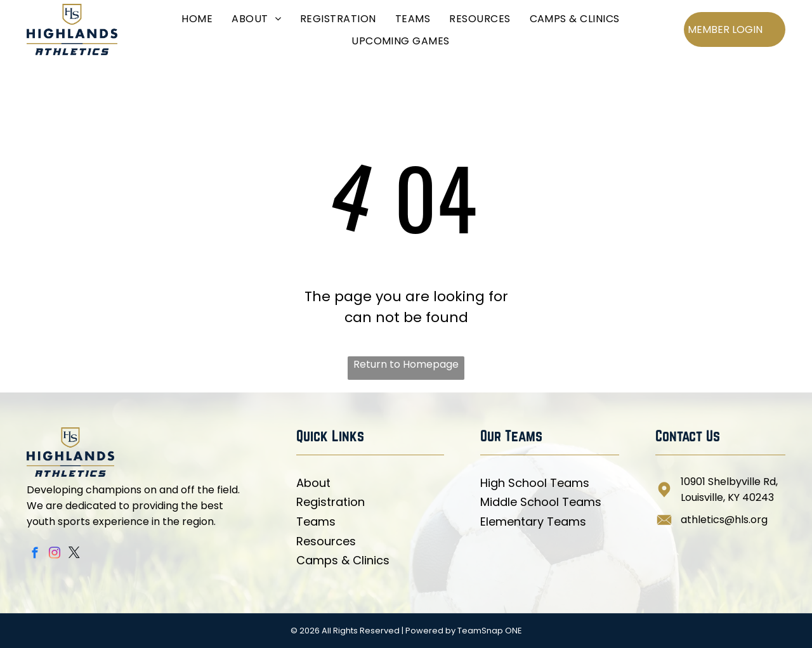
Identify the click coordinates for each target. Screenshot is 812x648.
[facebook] (35, 555)
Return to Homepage (406, 364)
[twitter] (75, 555)
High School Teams (535, 483)
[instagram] (55, 555)
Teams (316, 522)
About (313, 483)
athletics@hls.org (724, 520)
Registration (331, 502)
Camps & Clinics (343, 560)
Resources (326, 541)
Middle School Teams (541, 502)
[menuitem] (197, 18)
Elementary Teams (533, 522)
